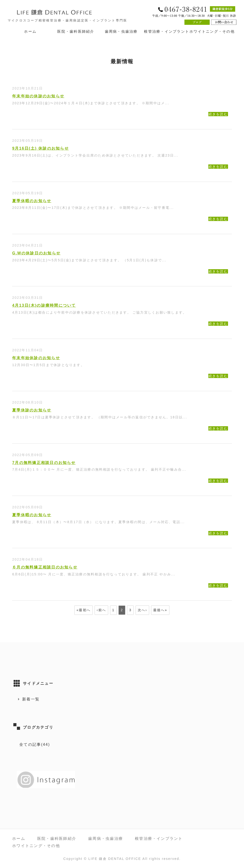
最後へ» (160, 610)
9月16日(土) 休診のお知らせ (41, 148)
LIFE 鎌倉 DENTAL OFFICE (115, 859)
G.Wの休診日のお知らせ (36, 253)
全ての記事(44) (35, 744)
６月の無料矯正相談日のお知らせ (45, 567)
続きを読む (218, 114)
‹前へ (101, 610)
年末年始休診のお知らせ (36, 358)
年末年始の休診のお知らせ (38, 96)
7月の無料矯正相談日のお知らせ (44, 463)
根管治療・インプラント (167, 31)
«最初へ (84, 610)
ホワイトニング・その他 (212, 31)
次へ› (142, 610)
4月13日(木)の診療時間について (44, 305)
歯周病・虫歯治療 (121, 31)
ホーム (30, 31)
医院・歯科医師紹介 (76, 31)
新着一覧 (31, 699)
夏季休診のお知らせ (32, 410)
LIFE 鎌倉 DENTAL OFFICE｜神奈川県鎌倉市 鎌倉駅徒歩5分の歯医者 (65, 12)
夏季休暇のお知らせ (32, 201)
